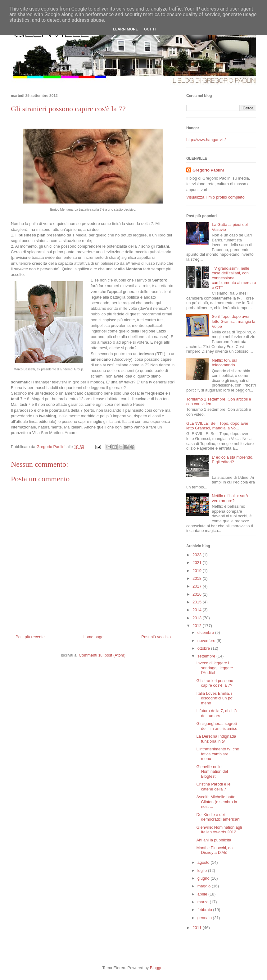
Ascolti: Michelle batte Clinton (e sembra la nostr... (217, 802)
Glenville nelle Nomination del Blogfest (212, 772)
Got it (150, 29)
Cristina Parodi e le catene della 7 (213, 787)
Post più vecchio (156, 637)
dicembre (206, 632)
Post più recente (30, 637)
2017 (198, 586)
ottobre (204, 648)
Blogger (157, 968)
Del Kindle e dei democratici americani (218, 817)
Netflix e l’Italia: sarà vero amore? (230, 498)
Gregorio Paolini (208, 170)
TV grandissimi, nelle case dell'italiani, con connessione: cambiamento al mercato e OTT (234, 278)
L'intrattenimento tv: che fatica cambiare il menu (218, 754)
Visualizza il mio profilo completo (215, 197)
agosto (204, 862)
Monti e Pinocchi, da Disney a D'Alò (214, 850)
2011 (198, 928)
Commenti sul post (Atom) (102, 655)
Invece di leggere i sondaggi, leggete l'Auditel (215, 668)
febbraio (205, 910)
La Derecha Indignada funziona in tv (216, 739)
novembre (207, 641)
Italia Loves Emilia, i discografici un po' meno (215, 698)
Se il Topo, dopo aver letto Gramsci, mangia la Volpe (233, 321)
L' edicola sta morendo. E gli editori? (233, 460)
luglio (203, 870)
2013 (198, 618)
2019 (198, 571)
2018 (198, 578)
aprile (203, 894)
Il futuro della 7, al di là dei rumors (216, 713)
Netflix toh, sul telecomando (224, 363)
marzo (204, 902)
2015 (198, 602)
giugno (204, 878)
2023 (198, 555)
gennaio (205, 918)
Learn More (125, 29)
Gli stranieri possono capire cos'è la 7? (215, 683)
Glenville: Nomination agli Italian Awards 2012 (219, 830)
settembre (207, 656)
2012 (198, 626)
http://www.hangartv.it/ (206, 140)
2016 (198, 594)
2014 (198, 610)
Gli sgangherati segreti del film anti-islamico (217, 726)
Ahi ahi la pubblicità (214, 840)
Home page (93, 637)
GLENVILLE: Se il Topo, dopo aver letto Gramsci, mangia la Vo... (217, 426)
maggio (205, 886)
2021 (198, 563)
